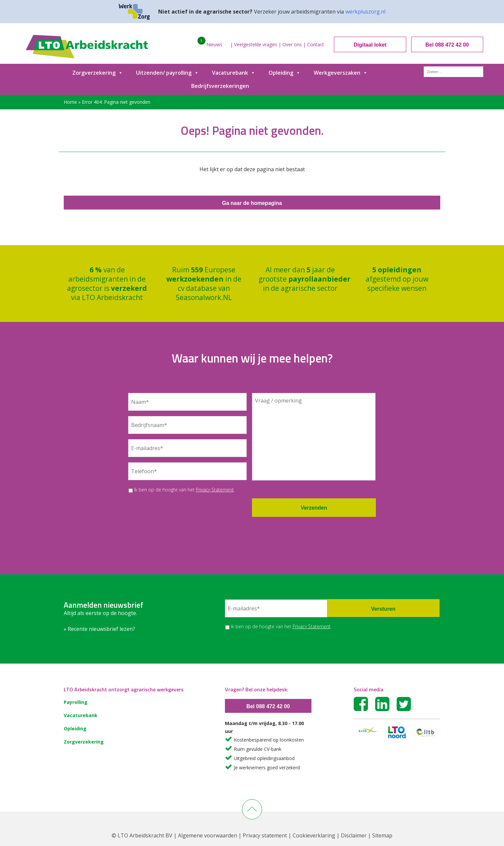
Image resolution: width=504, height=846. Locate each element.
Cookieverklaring (314, 835)
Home (70, 102)
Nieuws (214, 44)
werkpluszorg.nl (365, 12)
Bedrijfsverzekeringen (220, 86)
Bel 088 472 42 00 (447, 45)
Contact (316, 44)
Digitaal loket (370, 45)
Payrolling (76, 702)
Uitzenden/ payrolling (167, 73)
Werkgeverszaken (341, 73)
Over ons (292, 44)
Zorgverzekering (98, 73)
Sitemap (382, 835)
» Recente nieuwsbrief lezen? (99, 629)
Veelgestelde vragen (256, 44)
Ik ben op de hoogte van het (184, 490)
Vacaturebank (234, 73)
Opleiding (285, 73)
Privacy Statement (215, 490)
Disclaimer (354, 835)
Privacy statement (265, 835)
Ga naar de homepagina (252, 203)
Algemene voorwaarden (208, 835)
